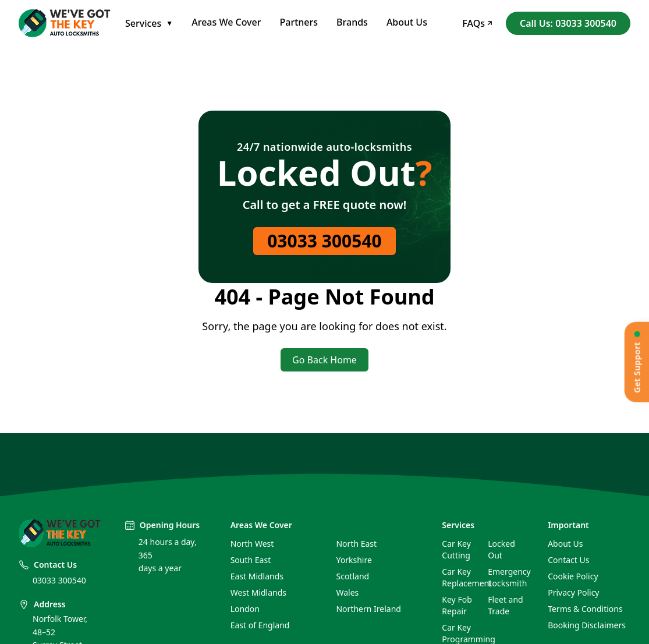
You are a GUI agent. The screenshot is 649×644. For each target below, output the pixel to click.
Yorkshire (354, 560)
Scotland (352, 576)
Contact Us (568, 560)
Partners (299, 22)
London (245, 609)
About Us (407, 22)
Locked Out (501, 549)
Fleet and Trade (505, 605)
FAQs (477, 23)
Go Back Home (324, 360)
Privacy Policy (573, 592)
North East (356, 544)
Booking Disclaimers (587, 625)
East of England (260, 625)
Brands (352, 22)
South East (251, 560)
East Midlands (257, 576)
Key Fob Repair (457, 605)
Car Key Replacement (460, 577)
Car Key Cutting (456, 549)
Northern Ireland (368, 609)
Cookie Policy (573, 576)
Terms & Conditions (585, 609)
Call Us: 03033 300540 (568, 23)
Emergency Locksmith (506, 577)
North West (252, 544)
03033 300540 (324, 241)
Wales (347, 592)
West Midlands (258, 592)
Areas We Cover (226, 22)
